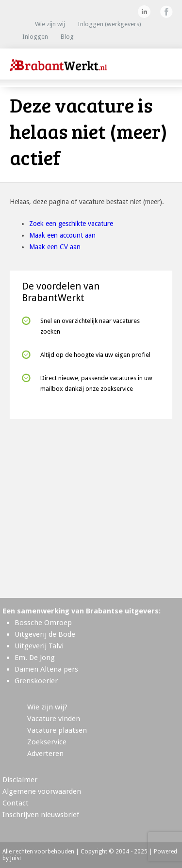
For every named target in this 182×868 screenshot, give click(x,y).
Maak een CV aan (55, 247)
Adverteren (45, 754)
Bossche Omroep (43, 623)
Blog (67, 37)
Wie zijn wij (50, 24)
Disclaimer (20, 780)
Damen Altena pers (46, 669)
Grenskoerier (36, 681)
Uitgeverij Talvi (39, 646)
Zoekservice (47, 742)
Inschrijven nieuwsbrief (41, 815)
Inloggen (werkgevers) (109, 24)
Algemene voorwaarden (42, 791)
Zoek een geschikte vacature (71, 224)
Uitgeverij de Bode (45, 634)
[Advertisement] (91, 504)
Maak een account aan (62, 235)
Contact (16, 803)
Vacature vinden (54, 719)
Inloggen (35, 37)
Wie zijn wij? (47, 707)
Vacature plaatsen (57, 730)
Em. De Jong (35, 658)
